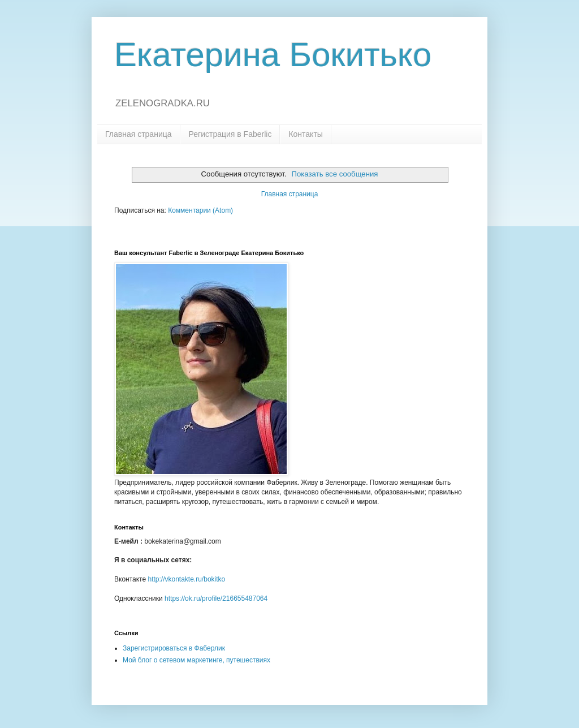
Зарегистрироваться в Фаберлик (174, 648)
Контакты (305, 134)
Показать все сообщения (335, 174)
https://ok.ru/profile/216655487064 (216, 598)
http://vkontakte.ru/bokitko (186, 579)
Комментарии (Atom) (200, 210)
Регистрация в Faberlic (230, 134)
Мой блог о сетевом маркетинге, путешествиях (196, 660)
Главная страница (139, 134)
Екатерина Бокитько (273, 55)
